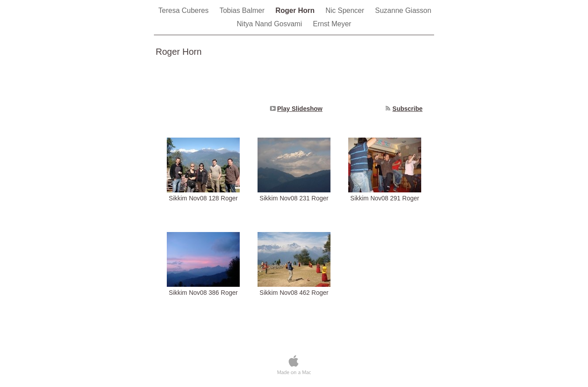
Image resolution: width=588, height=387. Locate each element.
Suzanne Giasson (403, 10)
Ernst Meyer (332, 24)
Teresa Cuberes (184, 10)
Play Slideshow (300, 109)
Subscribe (407, 109)
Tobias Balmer (243, 10)
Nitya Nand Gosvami (270, 24)
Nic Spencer (346, 10)
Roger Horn (296, 10)
